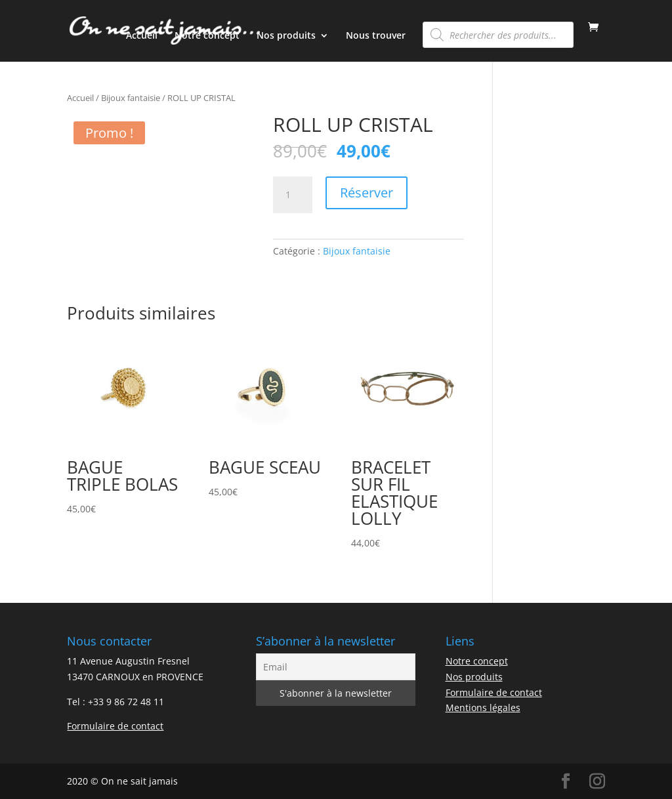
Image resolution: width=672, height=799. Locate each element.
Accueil (142, 36)
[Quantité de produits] (293, 195)
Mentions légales (483, 707)
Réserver (367, 193)
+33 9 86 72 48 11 (126, 702)
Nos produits (286, 36)
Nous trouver (376, 36)
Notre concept (207, 36)
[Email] (336, 667)
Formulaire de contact (115, 726)
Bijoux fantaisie (131, 98)
